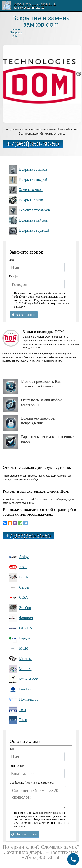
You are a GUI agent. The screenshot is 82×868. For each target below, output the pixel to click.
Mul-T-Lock (23, 679)
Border (19, 577)
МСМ (19, 649)
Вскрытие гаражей (29, 231)
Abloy (19, 557)
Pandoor (20, 690)
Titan (18, 720)
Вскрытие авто (26, 200)
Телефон (14, 276)
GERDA (21, 628)
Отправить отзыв (26, 834)
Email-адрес (16, 766)
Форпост (21, 618)
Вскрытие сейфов (28, 221)
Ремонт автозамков (29, 210)
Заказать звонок (26, 315)
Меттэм (20, 659)
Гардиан (21, 639)
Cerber (19, 588)
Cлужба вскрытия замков (29, 8)
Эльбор (20, 608)
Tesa (17, 710)
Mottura (20, 669)
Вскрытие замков (28, 170)
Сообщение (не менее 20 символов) (32, 783)
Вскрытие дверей (28, 180)
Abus (18, 567)
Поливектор (24, 700)
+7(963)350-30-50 (33, 144)
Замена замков (26, 190)
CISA (18, 598)
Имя (11, 260)
